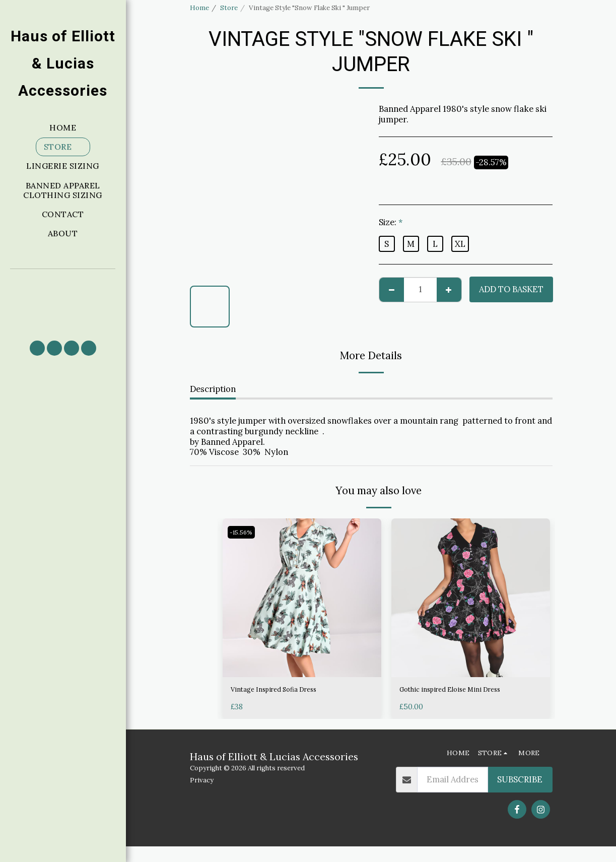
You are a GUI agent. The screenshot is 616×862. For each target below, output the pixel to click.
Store (229, 8)
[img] (302, 598)
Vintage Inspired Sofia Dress (286, 691)
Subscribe (520, 795)
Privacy (202, 796)
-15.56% (244, 532)
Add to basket (511, 289)
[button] (63, 300)
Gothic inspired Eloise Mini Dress (464, 691)
